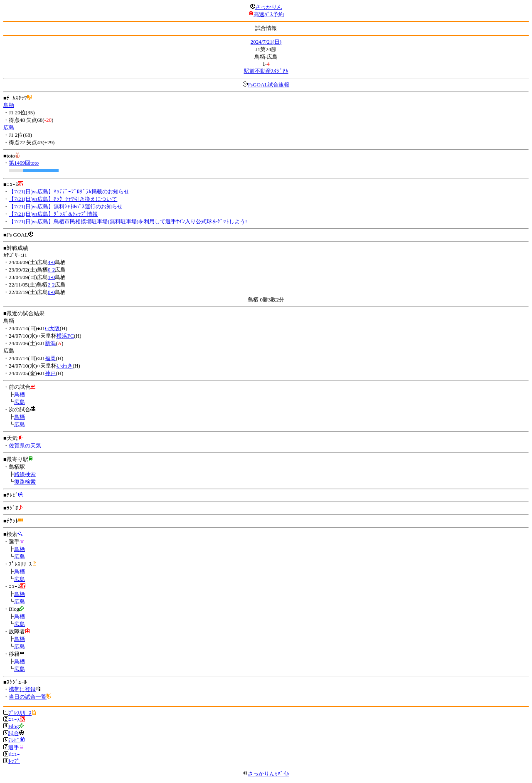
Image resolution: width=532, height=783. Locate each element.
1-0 (51, 277)
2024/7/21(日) (266, 42)
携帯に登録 (22, 689)
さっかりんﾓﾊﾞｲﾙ (266, 774)
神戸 (50, 373)
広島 (9, 127)
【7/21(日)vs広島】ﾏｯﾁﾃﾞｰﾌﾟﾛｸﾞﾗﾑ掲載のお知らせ (69, 191)
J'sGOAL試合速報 (269, 85)
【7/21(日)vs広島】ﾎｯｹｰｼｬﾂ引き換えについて (63, 199)
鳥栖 (9, 105)
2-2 (51, 285)
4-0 (51, 262)
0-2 (51, 270)
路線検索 (25, 474)
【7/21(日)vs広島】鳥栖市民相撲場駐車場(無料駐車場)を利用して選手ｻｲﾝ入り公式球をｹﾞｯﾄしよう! (128, 221)
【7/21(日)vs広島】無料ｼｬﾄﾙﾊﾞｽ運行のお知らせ (66, 206)
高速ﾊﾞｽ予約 (269, 14)
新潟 (50, 343)
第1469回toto (24, 163)
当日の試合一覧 (28, 697)
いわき (65, 366)
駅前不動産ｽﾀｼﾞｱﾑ (266, 71)
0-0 (51, 292)
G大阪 (52, 328)
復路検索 (25, 482)
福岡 (50, 358)
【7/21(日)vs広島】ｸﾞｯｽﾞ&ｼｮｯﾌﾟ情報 (53, 214)
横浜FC (65, 336)
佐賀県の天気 (25, 446)
